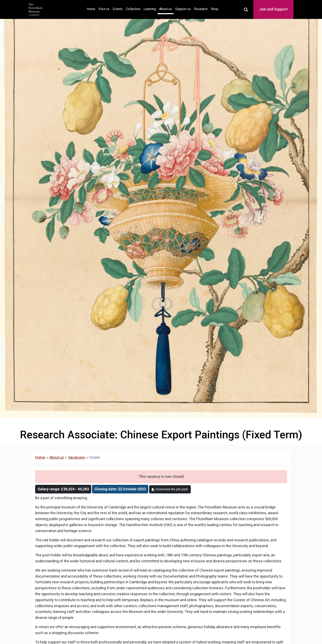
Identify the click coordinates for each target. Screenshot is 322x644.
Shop (215, 9)
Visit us (104, 9)
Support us (183, 9)
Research (201, 9)
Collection (133, 9)
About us (166, 9)
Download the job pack (170, 489)
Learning (150, 9)
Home (92, 9)
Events (118, 9)
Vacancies (76, 457)
